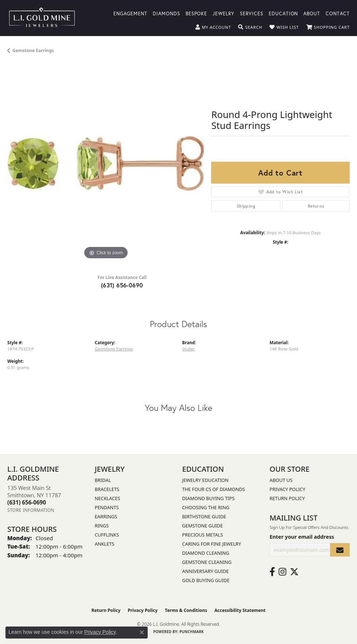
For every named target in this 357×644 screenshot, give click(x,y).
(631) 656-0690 (122, 285)
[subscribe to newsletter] (340, 550)
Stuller (189, 349)
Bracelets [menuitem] (107, 489)
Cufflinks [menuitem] (107, 535)
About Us (281, 480)
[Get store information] (31, 510)
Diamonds (166, 13)
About (312, 13)
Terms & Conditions (186, 610)
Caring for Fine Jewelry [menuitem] (212, 544)
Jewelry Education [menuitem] (205, 480)
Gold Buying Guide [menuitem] (206, 580)
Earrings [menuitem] (106, 517)
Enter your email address (302, 537)
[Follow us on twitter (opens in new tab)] (294, 572)
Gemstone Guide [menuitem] (203, 526)
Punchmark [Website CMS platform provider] (192, 632)
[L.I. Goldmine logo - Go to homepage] (42, 18)
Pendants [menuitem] (107, 507)
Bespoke (197, 13)
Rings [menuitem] (102, 526)
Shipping (246, 206)
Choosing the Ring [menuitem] (206, 507)
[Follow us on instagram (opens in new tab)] (282, 572)
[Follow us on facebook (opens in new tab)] (272, 572)
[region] (106, 163)
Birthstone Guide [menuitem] (204, 517)
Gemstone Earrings (33, 50)
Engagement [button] (130, 13)
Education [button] (284, 13)
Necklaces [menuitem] (108, 498)
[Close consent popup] (142, 632)
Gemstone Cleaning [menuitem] (207, 562)
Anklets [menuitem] (105, 544)
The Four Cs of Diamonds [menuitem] (214, 489)
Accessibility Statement (240, 610)
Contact (338, 13)
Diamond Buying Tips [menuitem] (209, 498)
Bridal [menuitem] (103, 480)
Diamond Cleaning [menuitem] (206, 553)
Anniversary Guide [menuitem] (206, 571)
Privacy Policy (287, 489)
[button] (213, 27)
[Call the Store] (27, 502)
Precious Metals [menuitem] (203, 535)
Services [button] (252, 13)
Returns (316, 206)
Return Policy (287, 498)
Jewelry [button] (224, 13)
